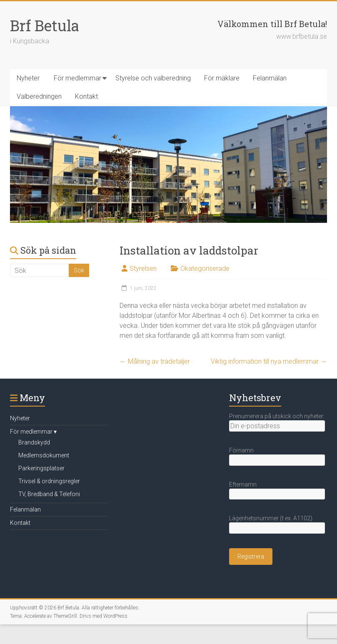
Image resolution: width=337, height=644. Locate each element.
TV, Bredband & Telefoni (49, 494)
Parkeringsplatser (41, 468)
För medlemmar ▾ (33, 432)
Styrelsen (143, 268)
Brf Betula (45, 25)
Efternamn (243, 484)
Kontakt (86, 96)
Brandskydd (34, 442)
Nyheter (28, 78)
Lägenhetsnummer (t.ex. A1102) (271, 518)
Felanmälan (270, 78)
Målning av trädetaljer (155, 361)
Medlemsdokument (44, 455)
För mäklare (222, 78)
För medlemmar (77, 78)
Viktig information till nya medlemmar (269, 361)
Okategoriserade (205, 268)
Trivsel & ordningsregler (49, 481)
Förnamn (241, 450)
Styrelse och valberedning (153, 78)
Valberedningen (39, 96)
